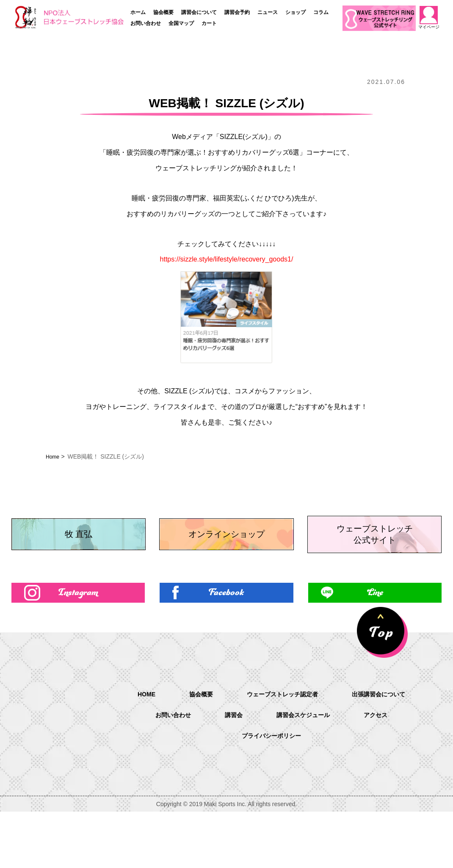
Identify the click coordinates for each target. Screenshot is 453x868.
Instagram (78, 647)
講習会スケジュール (305, 771)
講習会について (199, 12)
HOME (136, 749)
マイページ (429, 18)
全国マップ (181, 23)
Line (375, 647)
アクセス (383, 771)
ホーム (138, 12)
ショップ (296, 12)
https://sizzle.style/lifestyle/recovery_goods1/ (227, 259)
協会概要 (163, 12)
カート (209, 23)
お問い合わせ (146, 23)
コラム (321, 12)
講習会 (231, 771)
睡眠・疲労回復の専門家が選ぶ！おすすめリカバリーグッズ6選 (203, 152)
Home (54, 456)
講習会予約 (237, 12)
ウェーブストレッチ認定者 (282, 750)
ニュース (268, 12)
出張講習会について (387, 750)
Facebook (226, 647)
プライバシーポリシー (271, 793)
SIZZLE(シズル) (244, 137)
